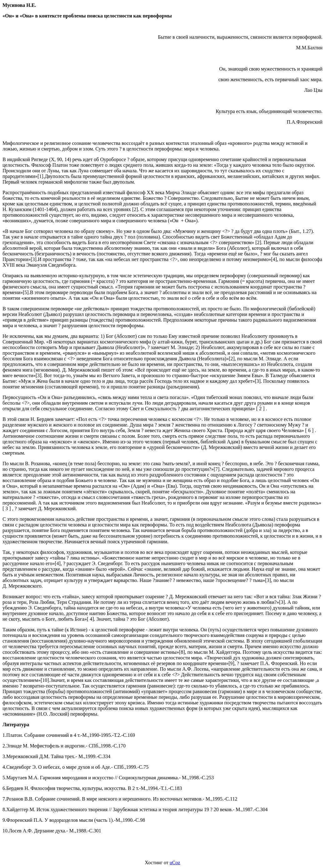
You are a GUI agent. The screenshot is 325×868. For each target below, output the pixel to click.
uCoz (175, 863)
